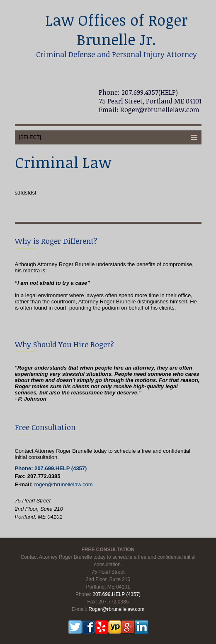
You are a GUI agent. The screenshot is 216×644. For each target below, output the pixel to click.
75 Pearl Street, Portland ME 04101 (150, 101)
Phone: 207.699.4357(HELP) (138, 92)
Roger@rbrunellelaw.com (159, 110)
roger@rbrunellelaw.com (63, 484)
